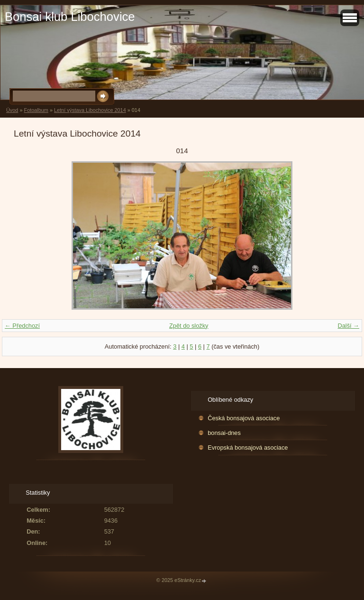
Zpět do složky (189, 326)
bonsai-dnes (224, 433)
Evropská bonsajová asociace (248, 448)
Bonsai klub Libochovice (70, 17)
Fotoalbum (36, 110)
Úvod (12, 110)
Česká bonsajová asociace (244, 418)
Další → (348, 326)
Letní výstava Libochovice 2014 (90, 110)
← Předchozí (22, 326)
